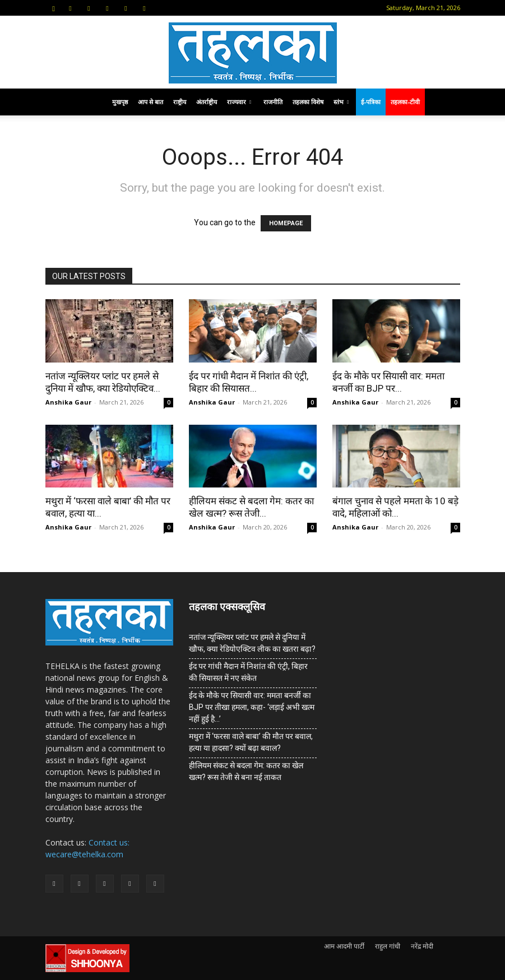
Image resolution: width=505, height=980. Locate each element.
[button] (54, 8)
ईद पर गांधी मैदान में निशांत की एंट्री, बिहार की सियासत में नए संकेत (248, 672)
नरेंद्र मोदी (422, 946)
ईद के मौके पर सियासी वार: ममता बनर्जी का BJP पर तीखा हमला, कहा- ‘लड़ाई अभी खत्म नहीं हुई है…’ (252, 707)
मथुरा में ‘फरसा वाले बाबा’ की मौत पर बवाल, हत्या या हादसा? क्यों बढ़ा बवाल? (251, 742)
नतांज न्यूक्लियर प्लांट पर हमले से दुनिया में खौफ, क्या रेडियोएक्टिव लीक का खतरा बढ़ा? (252, 643)
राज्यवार (239, 102)
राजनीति (273, 102)
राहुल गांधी (388, 946)
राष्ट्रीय (180, 102)
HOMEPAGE (286, 223)
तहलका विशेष (308, 102)
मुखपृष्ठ (120, 102)
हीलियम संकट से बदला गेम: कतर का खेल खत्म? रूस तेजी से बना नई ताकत (246, 771)
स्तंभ (341, 102)
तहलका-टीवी (405, 102)
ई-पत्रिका (371, 102)
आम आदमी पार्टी (344, 946)
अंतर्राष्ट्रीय (207, 102)
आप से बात (150, 102)
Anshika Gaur (68, 402)
